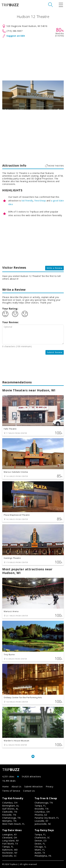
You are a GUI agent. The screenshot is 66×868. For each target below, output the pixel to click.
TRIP (10, 5)
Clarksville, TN (10, 812)
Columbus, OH (10, 803)
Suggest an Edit (16, 36)
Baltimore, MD (10, 850)
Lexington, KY (10, 835)
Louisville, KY (41, 821)
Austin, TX (40, 853)
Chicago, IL (40, 847)
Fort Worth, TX (10, 844)
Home (5, 787)
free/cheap (40, 201)
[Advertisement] (33, 58)
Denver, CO (41, 841)
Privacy (50, 787)
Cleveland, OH (10, 838)
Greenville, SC (9, 856)
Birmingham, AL (11, 806)
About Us (16, 787)
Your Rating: (10, 309)
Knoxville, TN (9, 815)
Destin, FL (40, 844)
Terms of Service (11, 791)
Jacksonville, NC (43, 824)
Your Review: (10, 322)
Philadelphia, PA (43, 856)
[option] (33, 95)
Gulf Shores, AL (10, 809)
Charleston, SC (42, 838)
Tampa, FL (40, 806)
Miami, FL (40, 850)
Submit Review (55, 352)
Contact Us (29, 791)
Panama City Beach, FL (47, 818)
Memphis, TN (9, 821)
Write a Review (54, 268)
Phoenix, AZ (41, 815)
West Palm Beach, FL (14, 824)
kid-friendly (27, 201)
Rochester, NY (10, 853)
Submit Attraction (34, 787)
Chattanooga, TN (11, 818)
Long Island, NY (11, 841)
